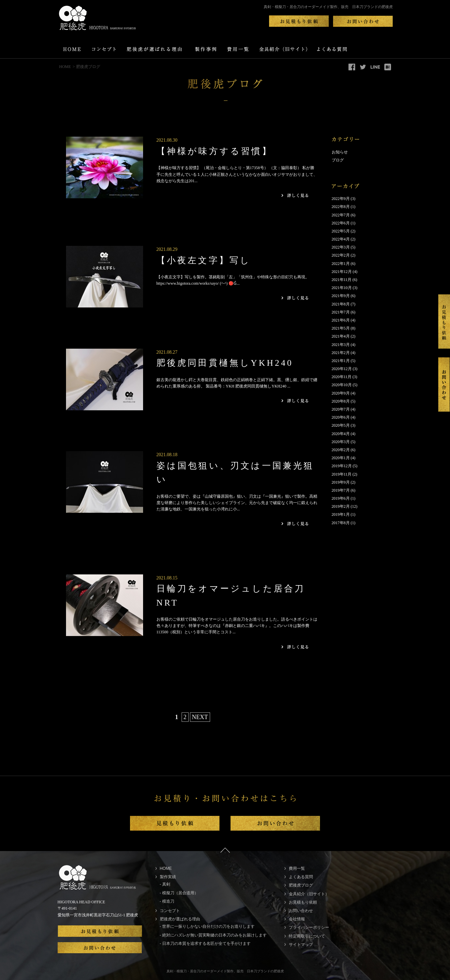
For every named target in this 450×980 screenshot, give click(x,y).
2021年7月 (341, 312)
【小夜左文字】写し (204, 260)
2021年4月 (341, 336)
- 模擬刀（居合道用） (179, 893)
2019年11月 (342, 474)
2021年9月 (341, 296)
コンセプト (170, 911)
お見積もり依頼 (303, 902)
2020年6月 (341, 417)
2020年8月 (341, 401)
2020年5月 (341, 425)
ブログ (338, 160)
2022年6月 (341, 223)
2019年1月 (341, 514)
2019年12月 (342, 466)
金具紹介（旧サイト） (309, 894)
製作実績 (168, 877)
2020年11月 (342, 377)
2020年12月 (342, 369)
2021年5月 (341, 328)
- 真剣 (165, 884)
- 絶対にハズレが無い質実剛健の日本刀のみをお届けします (213, 935)
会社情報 (297, 919)
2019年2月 (341, 506)
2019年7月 (341, 490)
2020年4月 (341, 434)
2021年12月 (342, 272)
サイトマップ (301, 944)
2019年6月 (341, 498)
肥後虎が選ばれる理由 (180, 919)
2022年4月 (341, 239)
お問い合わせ (301, 911)
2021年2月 (341, 353)
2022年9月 (341, 199)
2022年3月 (341, 247)
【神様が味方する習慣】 (214, 151)
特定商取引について (307, 936)
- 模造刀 (167, 901)
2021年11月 (342, 280)
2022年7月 (341, 215)
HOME (65, 67)
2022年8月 (341, 207)
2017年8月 (341, 523)
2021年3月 (341, 345)
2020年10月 (342, 385)
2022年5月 (341, 231)
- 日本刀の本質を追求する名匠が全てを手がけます (205, 943)
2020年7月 (341, 409)
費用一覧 (297, 868)
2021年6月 (341, 320)
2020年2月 (341, 450)
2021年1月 (341, 361)
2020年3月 (341, 442)
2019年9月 (341, 482)
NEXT (200, 717)
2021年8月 (341, 304)
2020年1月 (341, 458)
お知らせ (340, 152)
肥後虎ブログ (301, 885)
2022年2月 (341, 255)
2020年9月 (341, 393)
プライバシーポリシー (309, 927)
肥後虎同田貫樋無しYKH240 (225, 363)
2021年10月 (342, 288)
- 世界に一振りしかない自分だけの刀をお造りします (207, 926)
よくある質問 (301, 877)
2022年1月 (341, 264)
